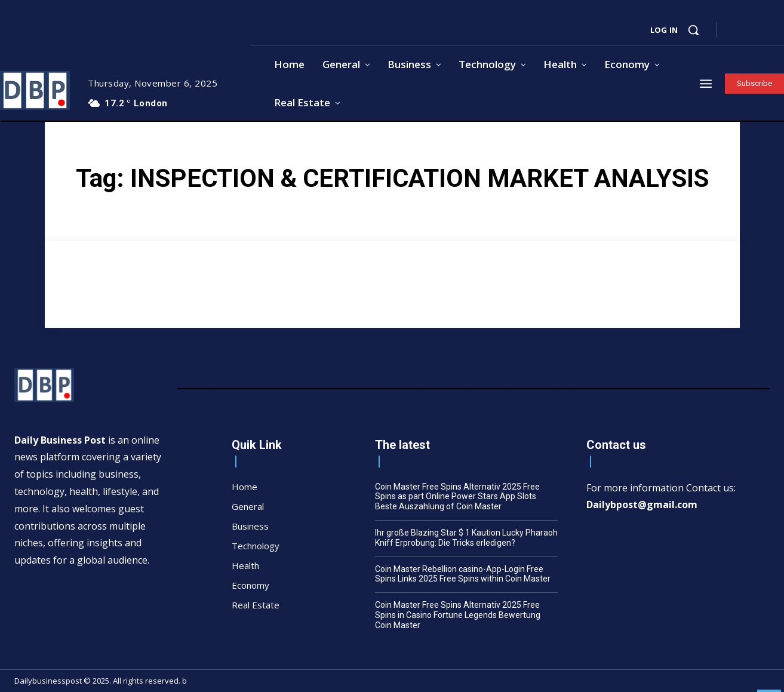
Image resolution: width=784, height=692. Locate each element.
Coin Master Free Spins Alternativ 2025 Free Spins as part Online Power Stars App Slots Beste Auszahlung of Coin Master (457, 497)
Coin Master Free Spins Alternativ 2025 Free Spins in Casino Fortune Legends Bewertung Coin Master (458, 615)
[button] (693, 30)
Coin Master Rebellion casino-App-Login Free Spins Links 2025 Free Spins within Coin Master (463, 574)
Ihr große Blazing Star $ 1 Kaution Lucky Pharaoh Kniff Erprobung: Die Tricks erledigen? (466, 538)
